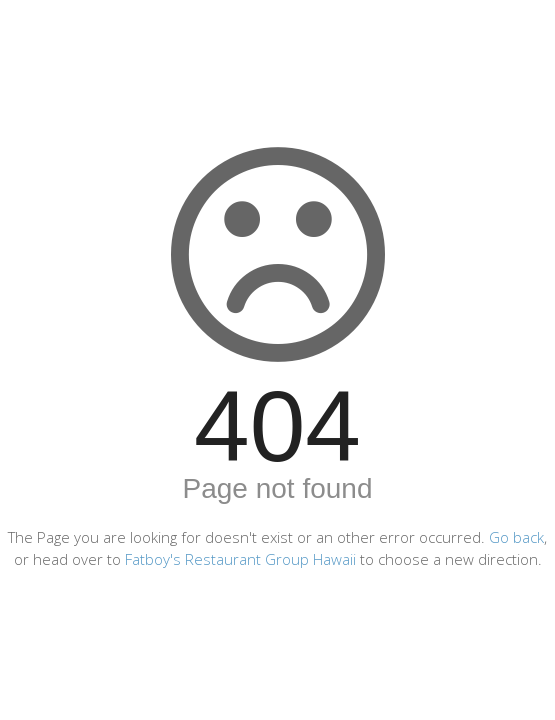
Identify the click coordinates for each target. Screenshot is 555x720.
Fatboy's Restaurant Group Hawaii (240, 559)
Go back (516, 537)
